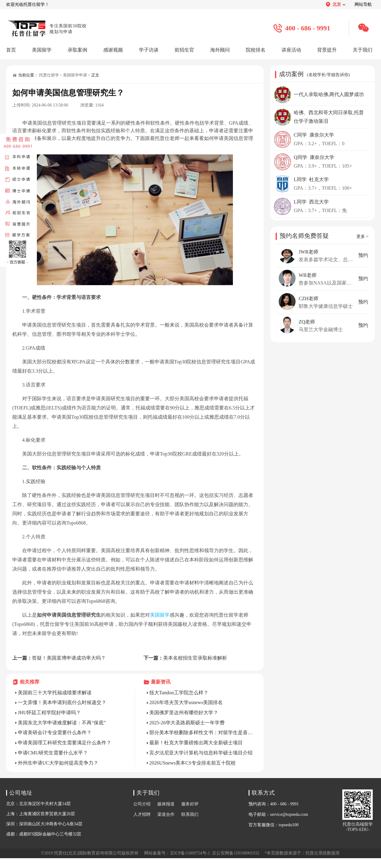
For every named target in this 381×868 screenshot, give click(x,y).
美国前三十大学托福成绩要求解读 (55, 693)
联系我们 (190, 814)
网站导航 (363, 4)
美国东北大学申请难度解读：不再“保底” (62, 723)
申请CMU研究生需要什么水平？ (53, 753)
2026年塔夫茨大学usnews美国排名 (186, 702)
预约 (363, 255)
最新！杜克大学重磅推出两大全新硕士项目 (196, 743)
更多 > (362, 236)
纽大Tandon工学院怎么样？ (179, 693)
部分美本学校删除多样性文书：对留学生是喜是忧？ (202, 732)
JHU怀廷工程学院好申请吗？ (49, 713)
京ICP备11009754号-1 (190, 853)
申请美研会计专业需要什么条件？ (55, 732)
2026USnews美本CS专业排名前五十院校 (192, 763)
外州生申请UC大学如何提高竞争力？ (58, 763)
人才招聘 (142, 814)
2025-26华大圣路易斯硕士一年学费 (187, 723)
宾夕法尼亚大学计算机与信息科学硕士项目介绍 (201, 753)
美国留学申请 (75, 75)
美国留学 (160, 615)
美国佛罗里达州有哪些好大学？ (184, 713)
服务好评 (190, 804)
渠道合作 (166, 814)
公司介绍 (142, 804)
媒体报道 (166, 804)
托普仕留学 (49, 75)
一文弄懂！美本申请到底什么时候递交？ (62, 702)
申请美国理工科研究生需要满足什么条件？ (65, 743)
